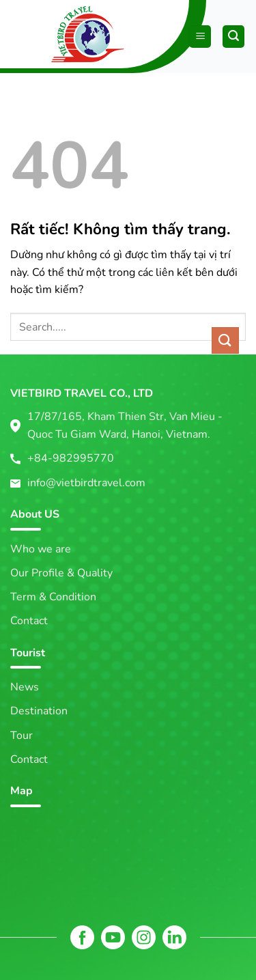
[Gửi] (225, 340)
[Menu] (200, 37)
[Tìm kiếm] (233, 37)
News (25, 687)
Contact (29, 621)
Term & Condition (53, 597)
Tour (22, 736)
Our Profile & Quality (61, 573)
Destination (39, 711)
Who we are (41, 549)
